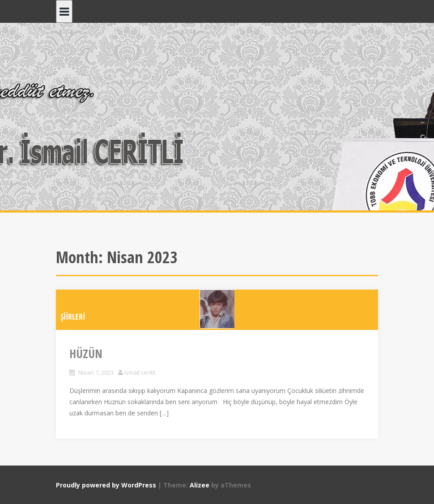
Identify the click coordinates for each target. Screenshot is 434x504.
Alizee (200, 485)
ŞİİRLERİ (73, 316)
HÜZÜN (86, 354)
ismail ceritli (140, 372)
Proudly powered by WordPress (106, 485)
